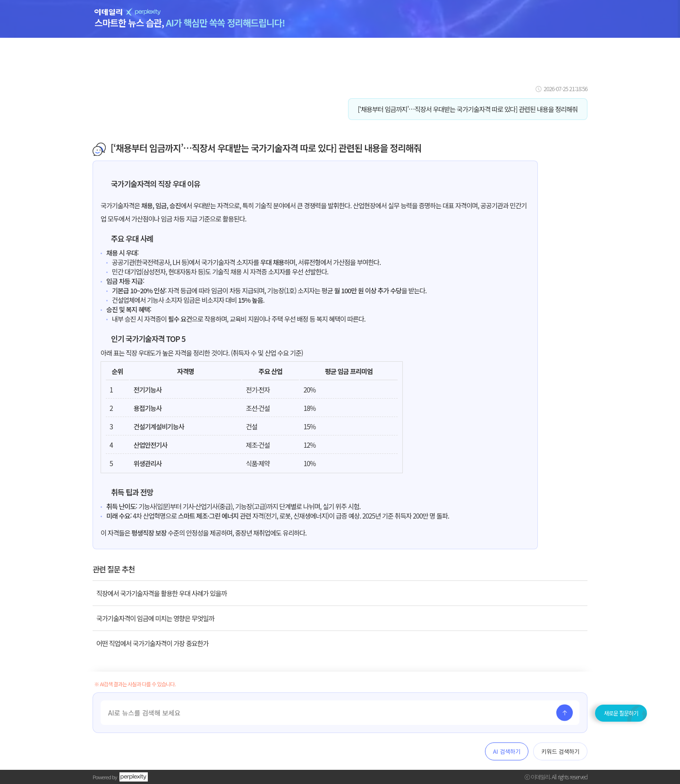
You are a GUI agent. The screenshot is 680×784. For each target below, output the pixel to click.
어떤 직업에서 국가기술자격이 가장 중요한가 (152, 643)
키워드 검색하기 (560, 751)
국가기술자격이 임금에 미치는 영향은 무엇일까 (155, 618)
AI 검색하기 (507, 751)
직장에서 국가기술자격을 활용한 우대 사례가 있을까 (161, 593)
